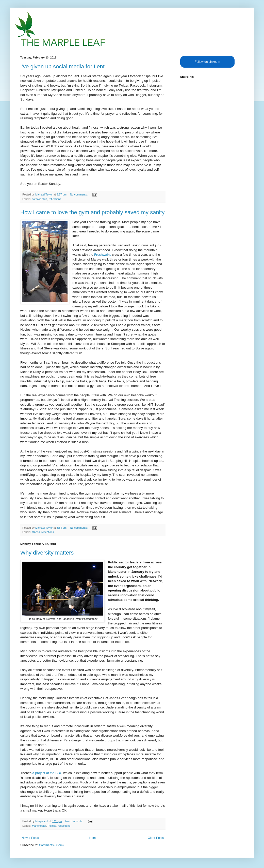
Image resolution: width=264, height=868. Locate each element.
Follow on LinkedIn (207, 62)
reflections (55, 199)
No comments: (79, 194)
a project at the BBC (47, 773)
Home (93, 838)
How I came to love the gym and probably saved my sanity (93, 212)
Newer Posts (30, 838)
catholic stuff (40, 199)
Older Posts (156, 838)
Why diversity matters (47, 553)
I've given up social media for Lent (62, 66)
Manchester (39, 826)
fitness (36, 532)
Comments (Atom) (51, 845)
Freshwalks (103, 255)
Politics (52, 826)
